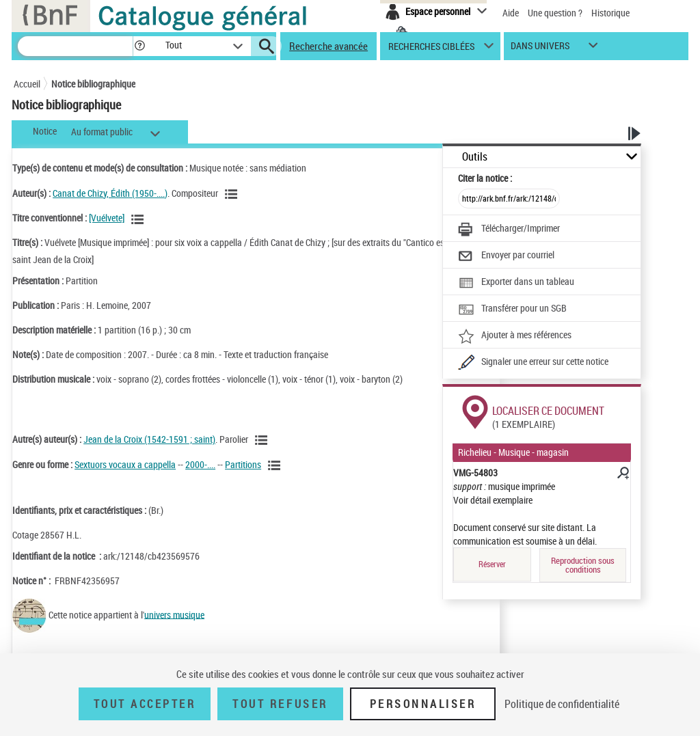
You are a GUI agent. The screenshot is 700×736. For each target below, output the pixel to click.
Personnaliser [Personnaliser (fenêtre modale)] (423, 704)
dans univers (540, 49)
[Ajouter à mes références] (515, 336)
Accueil (27, 84)
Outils (475, 157)
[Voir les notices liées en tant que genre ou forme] (276, 465)
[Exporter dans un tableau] (516, 283)
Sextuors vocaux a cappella (125, 464)
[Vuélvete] (107, 218)
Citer (485, 178)
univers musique (174, 614)
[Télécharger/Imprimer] (509, 230)
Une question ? (555, 13)
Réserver (492, 564)
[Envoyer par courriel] (506, 256)
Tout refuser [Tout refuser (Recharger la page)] (280, 704)
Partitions (243, 464)
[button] (139, 46)
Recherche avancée (328, 46)
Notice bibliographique (93, 84)
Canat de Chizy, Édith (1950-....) (110, 193)
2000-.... (200, 464)
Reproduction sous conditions (583, 565)
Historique (610, 13)
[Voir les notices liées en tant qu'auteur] (233, 194)
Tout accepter (145, 704)
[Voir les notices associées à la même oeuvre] (139, 219)
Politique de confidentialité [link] (562, 704)
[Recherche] (75, 46)
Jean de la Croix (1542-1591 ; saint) (149, 439)
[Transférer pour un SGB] (512, 310)
